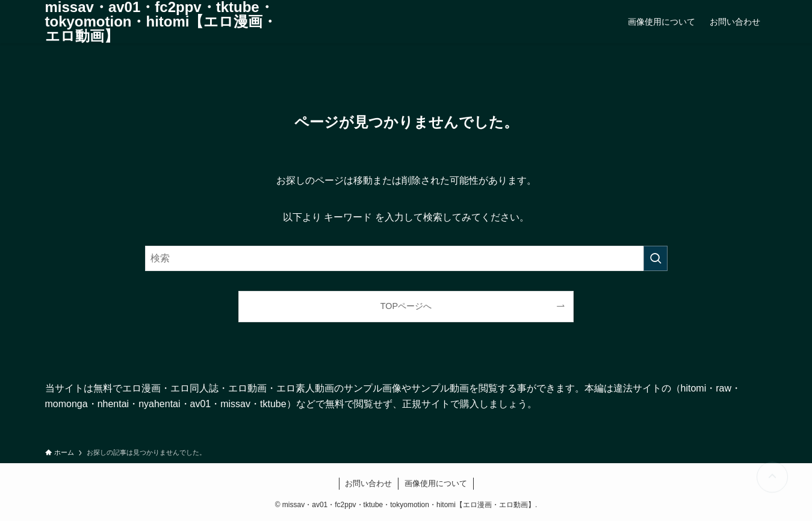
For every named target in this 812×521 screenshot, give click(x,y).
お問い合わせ (368, 483)
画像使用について (436, 483)
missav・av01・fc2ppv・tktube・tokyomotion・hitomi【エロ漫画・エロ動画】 (161, 22)
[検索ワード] (406, 258)
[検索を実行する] (655, 258)
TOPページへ (406, 306)
